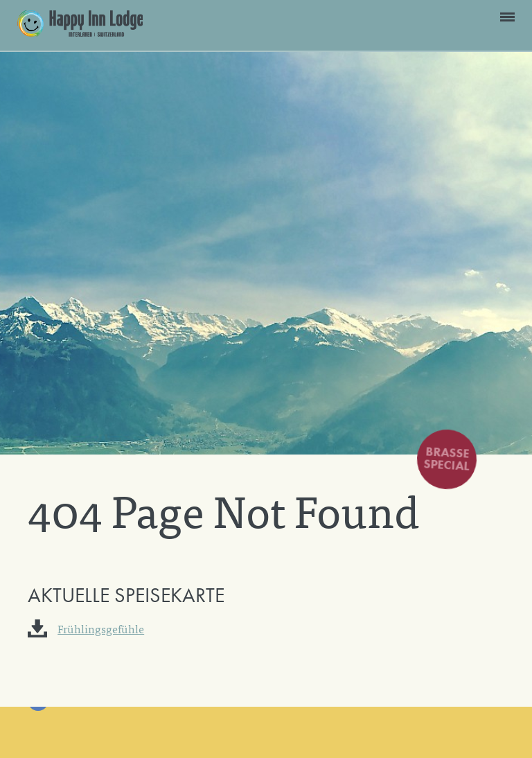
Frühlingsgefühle (101, 628)
